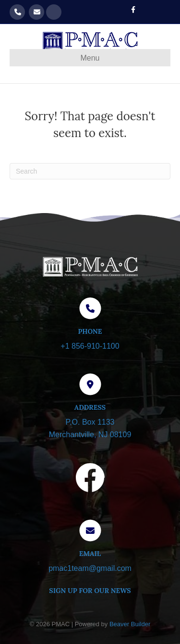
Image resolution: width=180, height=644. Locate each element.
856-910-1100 (17, 12)
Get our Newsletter (54, 12)
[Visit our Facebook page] (90, 480)
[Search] (90, 171)
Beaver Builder (130, 624)
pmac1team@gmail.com (36, 12)
